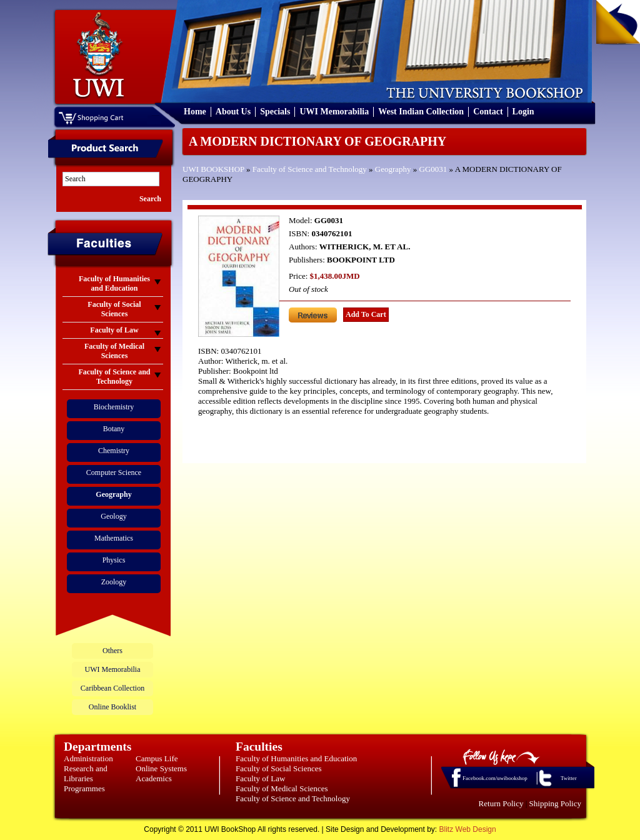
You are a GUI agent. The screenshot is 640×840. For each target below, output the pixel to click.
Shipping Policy (555, 803)
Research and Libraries (86, 773)
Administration (88, 758)
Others (112, 651)
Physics (114, 560)
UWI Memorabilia (334, 112)
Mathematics (114, 538)
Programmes (84, 788)
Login (523, 112)
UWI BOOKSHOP (213, 169)
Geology (113, 516)
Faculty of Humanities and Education (296, 758)
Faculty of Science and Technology (310, 169)
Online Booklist (112, 707)
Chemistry (114, 451)
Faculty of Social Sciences (279, 768)
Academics (154, 778)
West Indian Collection (421, 112)
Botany (114, 429)
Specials (275, 112)
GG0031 (433, 169)
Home (195, 112)
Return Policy (501, 803)
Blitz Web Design (468, 829)
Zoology (114, 582)
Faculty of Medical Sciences (282, 788)
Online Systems (161, 768)
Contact (488, 112)
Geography (393, 169)
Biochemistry (114, 407)
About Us (233, 112)
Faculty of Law (260, 778)
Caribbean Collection (112, 688)
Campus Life (157, 758)
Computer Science (114, 472)
